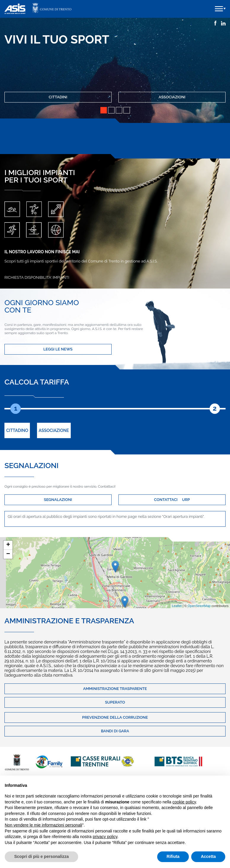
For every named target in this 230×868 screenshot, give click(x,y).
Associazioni (172, 97)
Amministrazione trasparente (115, 689)
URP (186, 500)
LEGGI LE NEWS (58, 349)
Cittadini (58, 97)
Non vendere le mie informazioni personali (43, 825)
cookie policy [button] (184, 802)
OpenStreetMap (199, 606)
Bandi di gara (115, 731)
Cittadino (17, 430)
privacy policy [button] (105, 837)
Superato (115, 702)
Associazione (54, 430)
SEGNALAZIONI (58, 500)
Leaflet (177, 606)
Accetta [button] (208, 856)
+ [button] (8, 545)
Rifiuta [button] (173, 856)
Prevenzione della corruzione (115, 717)
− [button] (8, 554)
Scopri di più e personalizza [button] (41, 856)
